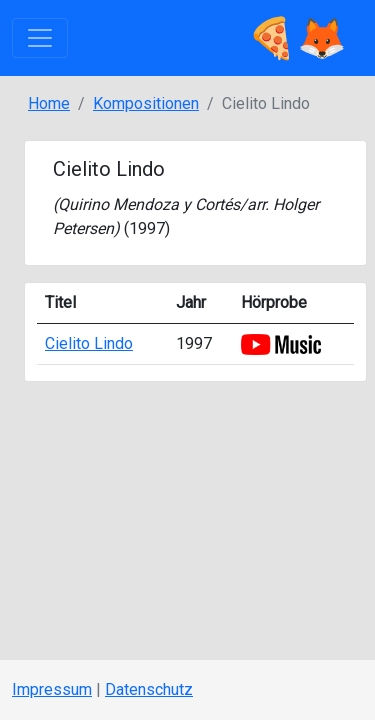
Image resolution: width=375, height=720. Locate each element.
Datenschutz (149, 689)
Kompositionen (146, 103)
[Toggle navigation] (40, 38)
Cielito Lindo (89, 343)
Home (49, 103)
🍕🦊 (297, 38)
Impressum (52, 689)
